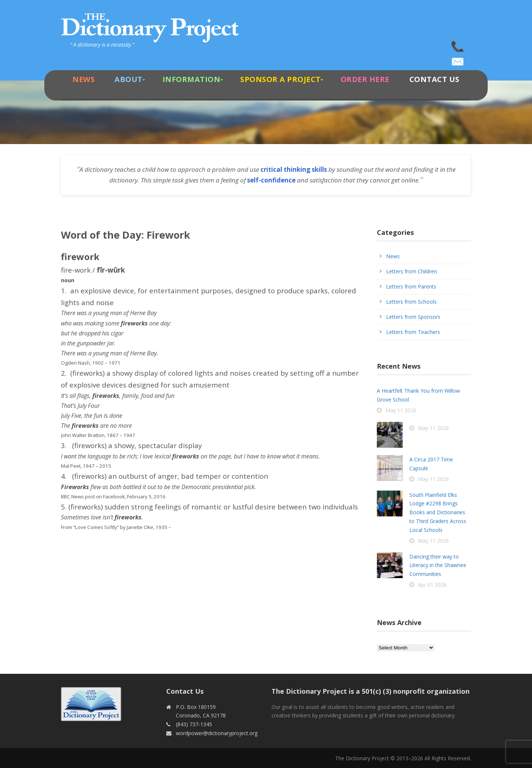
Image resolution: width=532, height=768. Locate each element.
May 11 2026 (401, 410)
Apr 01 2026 (432, 585)
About (129, 79)
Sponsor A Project (280, 79)
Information (192, 79)
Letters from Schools (411, 302)
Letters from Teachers (413, 332)
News (83, 79)
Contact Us (434, 79)
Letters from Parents (411, 286)
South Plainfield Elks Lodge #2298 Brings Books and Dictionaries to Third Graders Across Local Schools (438, 512)
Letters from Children (412, 271)
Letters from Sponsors (413, 317)
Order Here (365, 79)
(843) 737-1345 (458, 44)
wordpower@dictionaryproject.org (458, 59)
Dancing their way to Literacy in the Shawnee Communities (438, 565)
